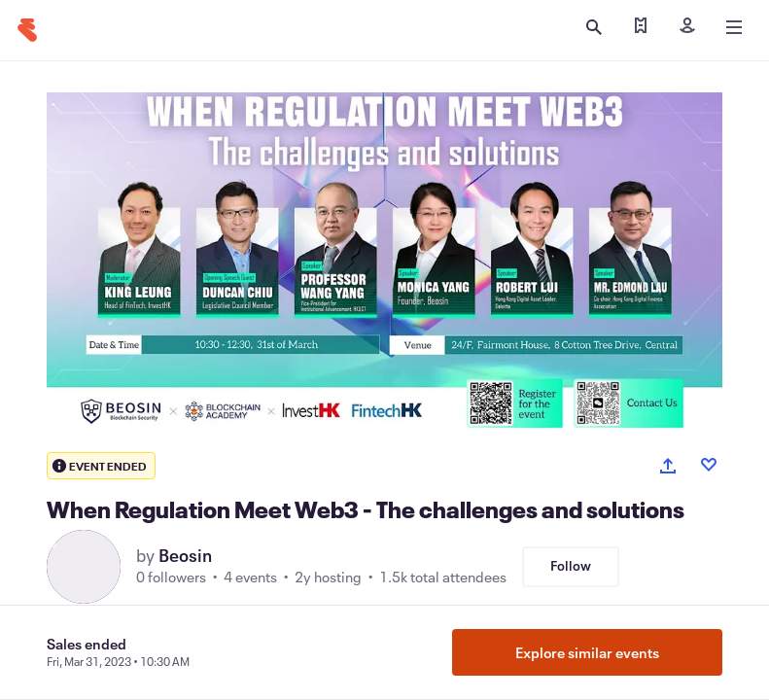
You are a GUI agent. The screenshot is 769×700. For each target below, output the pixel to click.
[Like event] (709, 465)
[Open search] (594, 27)
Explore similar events (587, 652)
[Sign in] (687, 27)
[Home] (27, 30)
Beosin (185, 555)
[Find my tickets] (641, 27)
